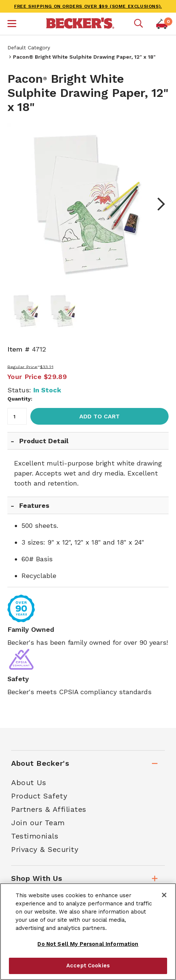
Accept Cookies (88, 966)
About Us (29, 783)
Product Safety (39, 796)
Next (157, 204)
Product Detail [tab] (44, 441)
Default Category (29, 48)
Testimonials (35, 836)
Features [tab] (34, 505)
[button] (12, 24)
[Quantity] (17, 416)
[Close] (164, 895)
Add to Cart (99, 416)
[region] (88, 932)
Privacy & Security (45, 849)
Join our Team (38, 823)
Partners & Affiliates (49, 809)
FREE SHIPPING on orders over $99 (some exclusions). (88, 6)
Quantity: (20, 399)
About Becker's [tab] (40, 763)
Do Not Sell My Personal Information (88, 944)
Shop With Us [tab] (36, 878)
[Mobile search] (139, 24)
